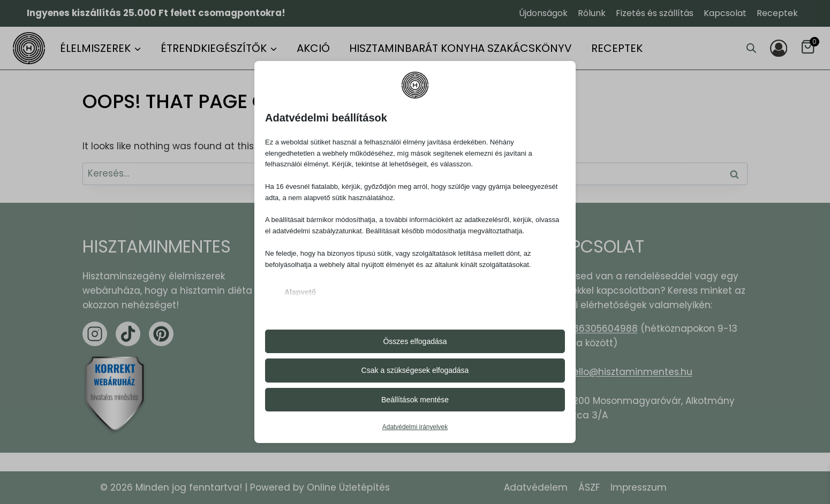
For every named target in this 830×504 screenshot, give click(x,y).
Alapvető (300, 292)
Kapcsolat (725, 13)
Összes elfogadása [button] (415, 341)
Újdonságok (543, 13)
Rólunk (592, 13)
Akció (313, 48)
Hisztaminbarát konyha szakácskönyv (461, 48)
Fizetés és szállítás (655, 13)
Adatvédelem (536, 487)
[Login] (779, 48)
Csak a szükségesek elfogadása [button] (415, 370)
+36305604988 (602, 329)
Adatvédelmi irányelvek (415, 427)
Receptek (777, 13)
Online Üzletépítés (348, 487)
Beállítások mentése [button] (415, 400)
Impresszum (639, 487)
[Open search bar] (751, 48)
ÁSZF (589, 487)
